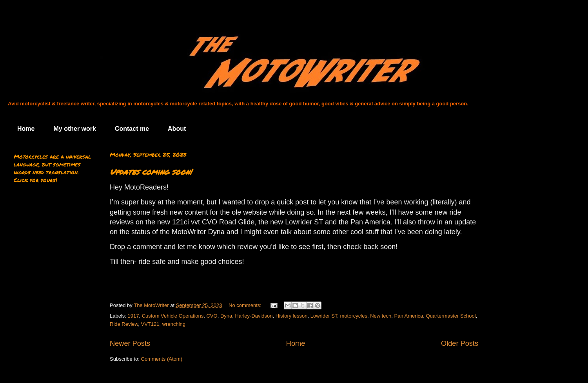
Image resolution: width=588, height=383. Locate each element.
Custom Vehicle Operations (173, 316)
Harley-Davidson (254, 316)
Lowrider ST (324, 316)
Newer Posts (130, 343)
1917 (133, 316)
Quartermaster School (451, 316)
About (177, 129)
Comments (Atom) (162, 359)
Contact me (132, 129)
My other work (74, 129)
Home (26, 129)
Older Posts (460, 343)
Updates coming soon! (151, 172)
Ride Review (124, 324)
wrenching (174, 324)
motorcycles (354, 316)
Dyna (226, 316)
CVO (212, 316)
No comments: (246, 305)
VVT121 (150, 324)
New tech (381, 316)
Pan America (409, 316)
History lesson (292, 316)
